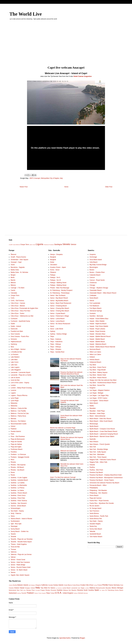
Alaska (11, 585)
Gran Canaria (15, 334)
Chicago (92, 285)
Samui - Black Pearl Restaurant (61, 303)
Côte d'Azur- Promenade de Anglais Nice (24, 308)
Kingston (92, 388)
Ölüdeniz (53, 272)
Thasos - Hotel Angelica (19, 544)
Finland (100, 585)
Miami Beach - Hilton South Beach (101, 421)
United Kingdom (68, 593)
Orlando (92, 465)
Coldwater (93, 295)
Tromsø (13, 549)
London (13, 385)
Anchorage (93, 257)
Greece (17, 588)
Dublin (13, 324)
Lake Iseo (14, 365)
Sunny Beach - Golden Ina (20, 531)
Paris (12, 434)
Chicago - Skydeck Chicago (99, 288)
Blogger (82, 638)
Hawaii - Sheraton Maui (97, 334)
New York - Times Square (98, 457)
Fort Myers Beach (95, 308)
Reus (12, 460)
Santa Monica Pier (96, 519)
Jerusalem (54, 265)
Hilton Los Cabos (95, 352)
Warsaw (86, 593)
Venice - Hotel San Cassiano (20, 562)
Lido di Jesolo (15, 378)
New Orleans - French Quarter (100, 444)
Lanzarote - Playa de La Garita (21, 375)
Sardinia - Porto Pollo (18, 498)
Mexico (114, 588)
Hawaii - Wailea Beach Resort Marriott (102, 347)
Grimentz (14, 339)
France (111, 585)
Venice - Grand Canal (18, 560)
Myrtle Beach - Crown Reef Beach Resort (103, 431)
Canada (50, 585)
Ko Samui (52, 588)
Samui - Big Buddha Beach (59, 301)
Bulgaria (38, 585)
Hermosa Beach (95, 349)
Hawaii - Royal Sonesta (97, 331)
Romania (53, 590)
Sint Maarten (72, 590)
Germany (117, 585)
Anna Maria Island (96, 260)
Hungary (27, 588)
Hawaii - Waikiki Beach (97, 339)
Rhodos (13, 462)
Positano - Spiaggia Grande (20, 457)
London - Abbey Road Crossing (21, 388)
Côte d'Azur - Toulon (17, 313)
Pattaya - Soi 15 (56, 280)
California (44, 585)
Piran (33, 590)
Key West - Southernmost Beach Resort (103, 383)
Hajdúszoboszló (16, 342)
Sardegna (58, 244)
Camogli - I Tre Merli (17, 288)
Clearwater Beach (95, 290)
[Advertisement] (66, 40)
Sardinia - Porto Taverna (19, 501)
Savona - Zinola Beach (18, 506)
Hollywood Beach (95, 362)
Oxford (13, 426)
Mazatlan (93, 408)
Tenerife (13, 537)
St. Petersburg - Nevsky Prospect (61, 290)
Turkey (53, 593)
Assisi (13, 265)
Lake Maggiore (16, 370)
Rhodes (48, 590)
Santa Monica (94, 513)
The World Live (26, 14)
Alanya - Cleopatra (56, 254)
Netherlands (12, 590)
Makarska (14, 403)
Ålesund (13, 254)
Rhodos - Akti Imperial (18, 465)
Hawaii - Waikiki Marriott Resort (100, 336)
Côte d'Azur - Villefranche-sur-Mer (22, 316)
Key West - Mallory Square (98, 372)
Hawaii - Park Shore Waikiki (99, 326)
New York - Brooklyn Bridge (99, 449)
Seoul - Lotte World (57, 329)
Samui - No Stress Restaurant (60, 324)
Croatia (83, 585)
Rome (13, 472)
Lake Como (32, 245)
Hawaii (22, 588)
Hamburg (14, 344)
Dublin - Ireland (16, 326)
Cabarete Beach (95, 275)
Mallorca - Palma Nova (18, 416)
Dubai (52, 262)
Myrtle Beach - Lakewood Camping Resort (104, 434)
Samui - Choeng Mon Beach (60, 308)
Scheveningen (15, 508)
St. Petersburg (110, 590)
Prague (43, 590)
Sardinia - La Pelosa (17, 488)
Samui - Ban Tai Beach (58, 295)
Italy (38, 588)
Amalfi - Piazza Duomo (18, 257)
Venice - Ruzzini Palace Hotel (21, 567)
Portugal (38, 590)
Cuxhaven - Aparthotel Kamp (20, 321)
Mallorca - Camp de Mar (19, 408)
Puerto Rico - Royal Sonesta (99, 501)
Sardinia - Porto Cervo (18, 495)
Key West (93, 365)
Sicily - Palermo (16, 513)
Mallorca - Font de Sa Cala (20, 413)
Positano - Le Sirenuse (18, 454)
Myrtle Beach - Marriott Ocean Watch (102, 436)
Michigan (120, 588)
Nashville (93, 439)
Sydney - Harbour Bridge (58, 334)
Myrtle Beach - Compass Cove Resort (102, 429)
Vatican (13, 557)
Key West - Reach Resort (98, 378)
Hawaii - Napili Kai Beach (98, 324)
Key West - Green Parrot (98, 367)
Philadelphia (94, 488)
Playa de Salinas (16, 444)
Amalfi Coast (12, 245)
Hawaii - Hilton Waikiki (97, 321)
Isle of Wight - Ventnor (18, 349)
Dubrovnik (14, 329)
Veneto (66, 244)
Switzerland (13, 593)
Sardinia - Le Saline (17, 490)
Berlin (13, 277)
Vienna (13, 572)
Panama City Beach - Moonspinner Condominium (106, 478)
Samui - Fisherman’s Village (60, 316)
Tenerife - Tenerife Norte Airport (21, 542)
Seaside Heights (95, 524)
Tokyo (52, 336)
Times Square (42, 593)
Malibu (92, 406)
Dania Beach (94, 298)
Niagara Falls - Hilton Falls (98, 462)
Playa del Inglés (16, 447)
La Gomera (14, 354)
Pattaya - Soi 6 (55, 277)
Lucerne (13, 390)
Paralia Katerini (16, 431)
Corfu (13, 298)
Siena (13, 516)
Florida (105, 585)
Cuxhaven (14, 319)
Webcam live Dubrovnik (68, 451)
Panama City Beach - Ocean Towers (102, 480)
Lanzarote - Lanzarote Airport (20, 372)
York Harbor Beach (96, 537)
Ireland (33, 588)
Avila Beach (93, 262)
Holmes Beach (94, 360)
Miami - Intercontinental (97, 416)
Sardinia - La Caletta (18, 483)
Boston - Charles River (97, 272)
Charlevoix (93, 283)
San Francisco (94, 511)
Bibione (18, 245)
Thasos (36, 593)
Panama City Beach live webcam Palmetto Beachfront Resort (71, 373)
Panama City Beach (96, 472)
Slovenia (80, 590)
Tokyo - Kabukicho (56, 342)
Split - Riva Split (16, 524)
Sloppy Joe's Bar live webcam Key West (103, 380)
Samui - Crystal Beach (58, 313)
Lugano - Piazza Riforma (19, 395)
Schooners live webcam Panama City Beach (104, 483)
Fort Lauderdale (95, 303)
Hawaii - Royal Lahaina (97, 329)
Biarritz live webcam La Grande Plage (63, 428)
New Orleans (94, 442)
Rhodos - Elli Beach (17, 467)
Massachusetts (100, 588)
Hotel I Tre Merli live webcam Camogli (63, 477)
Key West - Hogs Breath (98, 370)
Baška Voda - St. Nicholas (19, 272)
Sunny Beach (15, 529)
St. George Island (95, 508)
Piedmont (46, 245)
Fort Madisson (94, 306)
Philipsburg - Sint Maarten (98, 490)
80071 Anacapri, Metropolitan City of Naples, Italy (46, 178)
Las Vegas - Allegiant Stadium (100, 390)
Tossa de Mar (15, 547)
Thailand (30, 593)
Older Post (109, 187)
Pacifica (92, 467)
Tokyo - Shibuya (56, 344)
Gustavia (92, 313)
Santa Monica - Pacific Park (99, 516)
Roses (13, 475)
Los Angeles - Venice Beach (99, 401)
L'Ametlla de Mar (16, 352)
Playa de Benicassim (18, 439)
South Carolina (89, 590)
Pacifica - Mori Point (96, 470)
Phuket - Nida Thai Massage (60, 288)
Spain (97, 590)
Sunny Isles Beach (96, 529)
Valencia (14, 552)
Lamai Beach (66, 588)
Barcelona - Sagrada (18, 267)
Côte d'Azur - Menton (18, 306)
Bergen (13, 275)
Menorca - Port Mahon (18, 421)
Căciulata (14, 293)
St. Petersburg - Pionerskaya (60, 293)
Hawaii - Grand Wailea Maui (99, 319)
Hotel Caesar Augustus (83, 76)
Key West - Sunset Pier (97, 385)
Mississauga (94, 424)
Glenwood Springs (96, 311)
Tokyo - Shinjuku (56, 349)
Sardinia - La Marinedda (19, 485)
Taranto (13, 534)
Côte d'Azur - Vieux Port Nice (20, 311)
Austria (15, 585)
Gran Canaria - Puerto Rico (20, 336)
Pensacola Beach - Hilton (98, 485)
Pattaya (53, 275)
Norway (29, 590)
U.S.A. (58, 593)
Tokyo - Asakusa (56, 339)
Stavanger (14, 526)
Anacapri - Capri (16, 262)
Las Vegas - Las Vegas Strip (99, 395)
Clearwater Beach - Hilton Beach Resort (103, 293)
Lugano (13, 393)
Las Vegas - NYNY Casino (98, 398)
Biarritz (13, 280)
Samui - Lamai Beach (57, 319)
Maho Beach (94, 403)
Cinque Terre (25, 245)
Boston (92, 270)
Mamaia (13, 419)
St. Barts (102, 590)
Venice (73, 244)
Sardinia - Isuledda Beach (19, 480)
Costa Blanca (68, 585)
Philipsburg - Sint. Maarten (98, 493)
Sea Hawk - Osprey (17, 511)
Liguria (39, 244)
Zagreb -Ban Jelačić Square (20, 575)
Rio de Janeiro (94, 506)
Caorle (13, 290)
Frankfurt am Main (17, 331)
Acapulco (93, 254)
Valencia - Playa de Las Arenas (21, 554)
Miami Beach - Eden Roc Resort (100, 419)
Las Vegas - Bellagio (96, 393)
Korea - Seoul (55, 270)
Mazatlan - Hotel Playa (97, 411)
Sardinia (60, 590)
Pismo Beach (94, 495)
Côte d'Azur (89, 585)
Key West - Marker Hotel (98, 375)
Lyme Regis (15, 398)
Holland (92, 357)
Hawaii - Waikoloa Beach (98, 344)
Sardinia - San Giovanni (19, 503)
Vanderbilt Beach (95, 534)
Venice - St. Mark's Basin (19, 570)
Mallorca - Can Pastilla (18, 411)
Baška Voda (15, 270)
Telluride (92, 531)
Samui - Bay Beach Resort (59, 298)
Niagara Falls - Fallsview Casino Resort (103, 460)
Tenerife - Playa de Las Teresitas (22, 539)
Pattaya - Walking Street (58, 283)
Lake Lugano (15, 367)
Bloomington (94, 267)
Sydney (53, 331)
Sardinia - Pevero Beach (19, 493)
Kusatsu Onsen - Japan (58, 267)
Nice (25, 590)
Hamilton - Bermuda (96, 316)
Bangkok (53, 257)
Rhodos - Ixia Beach (17, 470)
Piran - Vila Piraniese (18, 436)
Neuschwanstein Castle (19, 424)
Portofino (14, 452)
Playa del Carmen (95, 498)
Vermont (81, 593)
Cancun (92, 277)
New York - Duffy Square (98, 452)
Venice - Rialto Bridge (18, 565)
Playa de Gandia (16, 442)
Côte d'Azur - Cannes (18, 303)
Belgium (33, 585)
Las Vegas (81, 588)
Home (66, 187)
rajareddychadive (65, 638)
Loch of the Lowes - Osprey (20, 383)
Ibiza (12, 347)
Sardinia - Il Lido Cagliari (19, 478)
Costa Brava (76, 585)
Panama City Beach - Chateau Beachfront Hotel (106, 475)
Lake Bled (14, 360)
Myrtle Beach (94, 426)
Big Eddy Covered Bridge (98, 265)
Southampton (15, 521)
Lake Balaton (15, 357)
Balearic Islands (23, 585)
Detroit (92, 301)
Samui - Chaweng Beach (59, 306)
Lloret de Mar (15, 380)
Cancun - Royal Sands (97, 280)
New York (93, 447)
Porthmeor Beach (17, 449)
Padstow (14, 429)
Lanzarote (74, 588)
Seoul (52, 326)
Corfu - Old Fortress (17, 301)
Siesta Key (93, 526)
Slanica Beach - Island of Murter (21, 519)
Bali (30, 585)
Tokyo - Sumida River (57, 352)
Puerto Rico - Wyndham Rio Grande (102, 503)
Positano (51, 245)
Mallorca (92, 588)
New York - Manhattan (97, 454)
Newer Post (24, 187)
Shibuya (65, 590)
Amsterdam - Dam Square (19, 260)
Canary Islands (58, 585)
